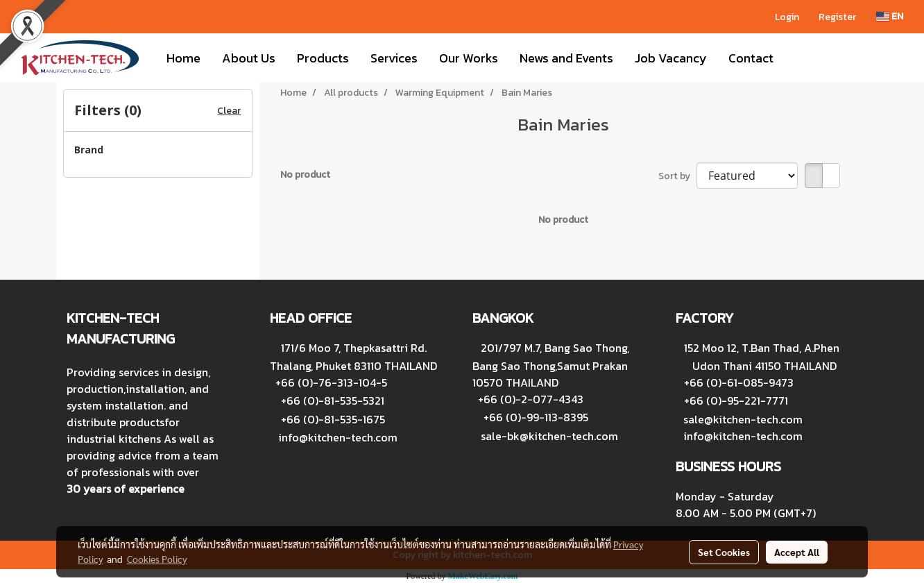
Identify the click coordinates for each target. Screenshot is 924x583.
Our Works (469, 58)
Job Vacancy (671, 58)
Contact (751, 58)
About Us (249, 58)
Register (837, 17)
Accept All (797, 552)
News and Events (566, 58)
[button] (796, 58)
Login (787, 17)
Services (394, 58)
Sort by (677, 176)
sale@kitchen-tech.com (743, 419)
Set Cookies (724, 552)
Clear (229, 111)
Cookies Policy (157, 559)
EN (890, 16)
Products (323, 58)
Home (183, 58)
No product (305, 175)
